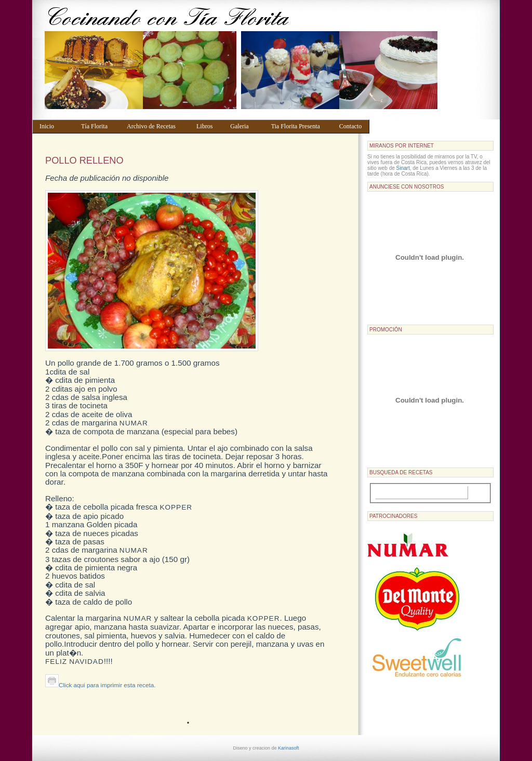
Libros (208, 126)
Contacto (352, 126)
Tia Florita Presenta (300, 126)
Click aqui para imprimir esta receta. (100, 685)
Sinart (403, 168)
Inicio (55, 126)
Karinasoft (289, 748)
